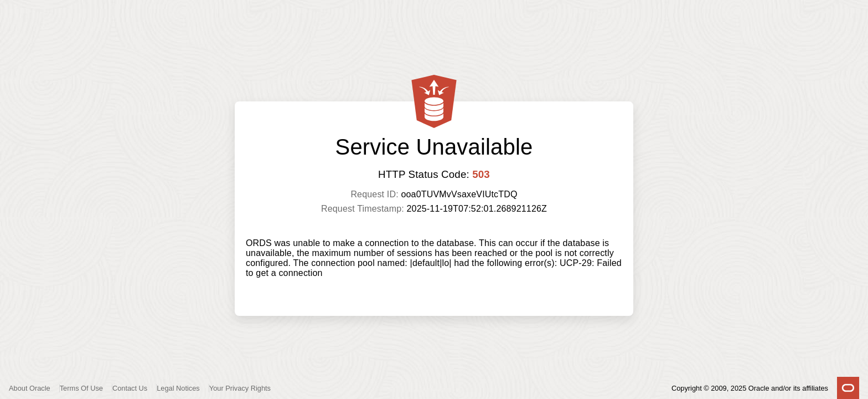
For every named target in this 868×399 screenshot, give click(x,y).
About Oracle (30, 388)
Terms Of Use (81, 388)
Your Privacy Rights (240, 388)
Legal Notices (178, 388)
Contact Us (130, 388)
